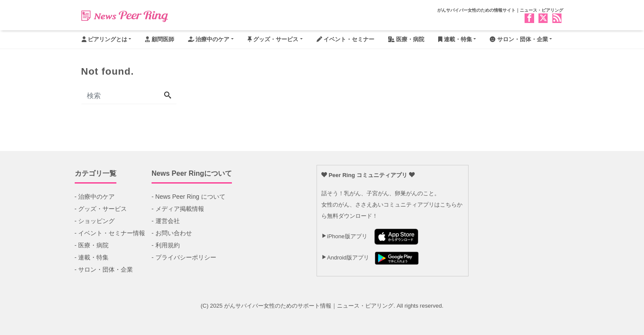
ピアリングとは (105, 39)
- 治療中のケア (95, 197)
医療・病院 (406, 39)
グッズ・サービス (273, 39)
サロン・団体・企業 (519, 39)
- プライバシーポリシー (184, 257)
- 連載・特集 (92, 257)
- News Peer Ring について (188, 197)
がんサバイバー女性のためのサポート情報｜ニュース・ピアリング (309, 306)
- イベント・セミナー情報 (110, 233)
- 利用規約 (166, 245)
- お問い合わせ (172, 233)
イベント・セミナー (346, 39)
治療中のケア (209, 39)
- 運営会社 (166, 221)
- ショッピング (95, 221)
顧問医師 (160, 39)
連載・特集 (455, 39)
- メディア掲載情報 (178, 209)
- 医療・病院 (92, 245)
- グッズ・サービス (101, 209)
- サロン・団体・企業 (104, 269)
